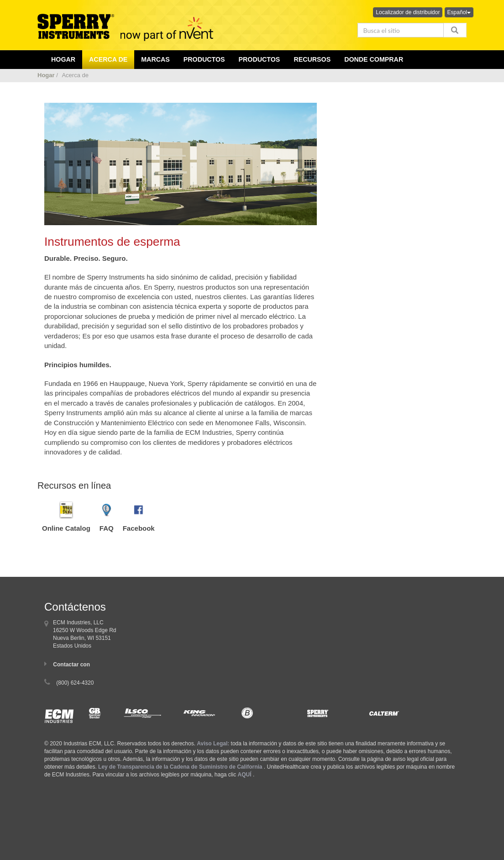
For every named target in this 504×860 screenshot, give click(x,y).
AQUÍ (245, 775)
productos (204, 59)
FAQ (107, 528)
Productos (260, 59)
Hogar (46, 75)
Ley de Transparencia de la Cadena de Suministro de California (180, 767)
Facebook (139, 528)
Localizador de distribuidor (408, 12)
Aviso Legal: (213, 744)
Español (459, 12)
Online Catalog (66, 528)
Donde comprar (374, 59)
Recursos (312, 59)
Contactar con (71, 665)
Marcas (155, 59)
